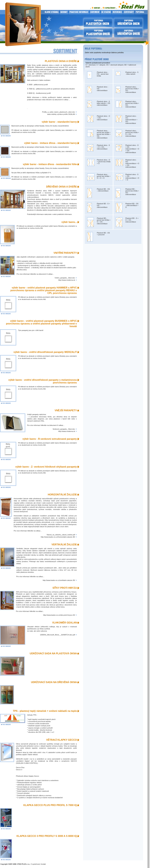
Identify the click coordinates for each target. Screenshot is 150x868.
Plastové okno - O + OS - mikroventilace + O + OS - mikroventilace (132, 149)
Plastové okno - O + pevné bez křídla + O (104, 162)
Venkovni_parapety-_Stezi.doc (64, 429)
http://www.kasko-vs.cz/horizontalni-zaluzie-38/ (58, 537)
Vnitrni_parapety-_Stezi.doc (65, 278)
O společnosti (35, 864)
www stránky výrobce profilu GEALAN (61, 114)
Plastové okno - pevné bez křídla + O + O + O (104, 176)
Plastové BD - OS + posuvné (103, 234)
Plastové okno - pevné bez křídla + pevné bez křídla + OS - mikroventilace (104, 134)
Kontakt (43, 864)
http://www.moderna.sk (67, 280)
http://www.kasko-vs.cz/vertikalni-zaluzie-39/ (59, 580)
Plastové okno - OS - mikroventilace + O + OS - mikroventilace (132, 163)
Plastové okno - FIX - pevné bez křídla (103, 74)
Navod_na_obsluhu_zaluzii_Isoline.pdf (61, 535)
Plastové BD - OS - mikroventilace (103, 190)
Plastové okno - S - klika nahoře (132, 73)
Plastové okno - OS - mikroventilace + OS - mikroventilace (131, 120)
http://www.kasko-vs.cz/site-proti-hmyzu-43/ (59, 615)
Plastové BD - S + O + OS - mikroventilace (132, 220)
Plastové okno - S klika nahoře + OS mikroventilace (103, 103)
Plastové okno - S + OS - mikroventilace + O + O (132, 177)
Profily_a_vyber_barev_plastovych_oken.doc (59, 112)
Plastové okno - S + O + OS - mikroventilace (103, 147)
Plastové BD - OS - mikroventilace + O (132, 205)
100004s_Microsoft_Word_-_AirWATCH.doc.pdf (57, 635)
